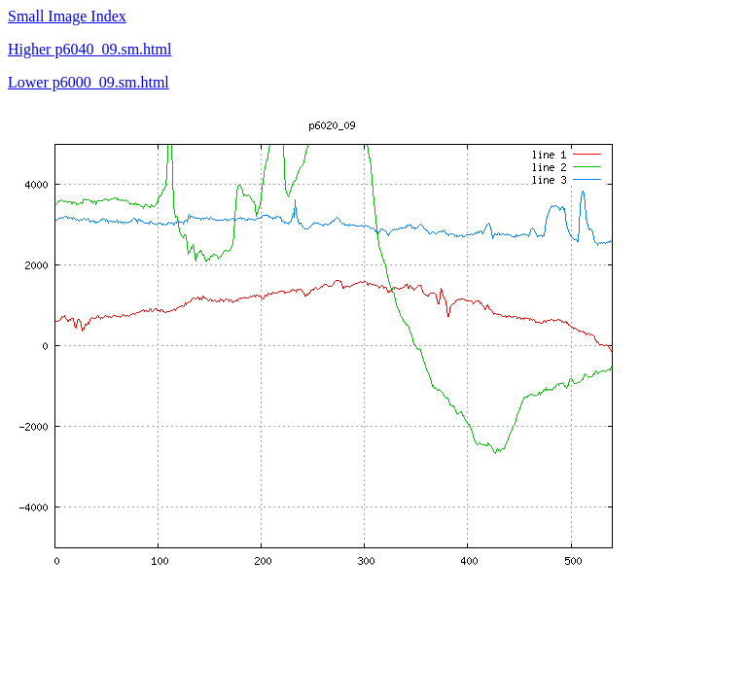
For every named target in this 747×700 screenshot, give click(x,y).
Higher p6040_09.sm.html (89, 49)
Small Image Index (67, 16)
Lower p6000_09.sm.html (89, 82)
